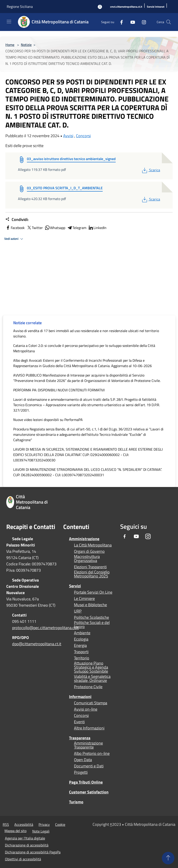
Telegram (77, 228)
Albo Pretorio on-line (92, 753)
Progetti (81, 772)
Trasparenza (80, 738)
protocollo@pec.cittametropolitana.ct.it (45, 628)
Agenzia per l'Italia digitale (25, 838)
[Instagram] (142, 22)
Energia (80, 645)
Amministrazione (84, 539)
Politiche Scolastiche (91, 617)
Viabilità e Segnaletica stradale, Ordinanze (92, 679)
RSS (6, 824)
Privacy (44, 824)
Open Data (83, 760)
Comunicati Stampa (91, 703)
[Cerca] (169, 22)
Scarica (151, 170)
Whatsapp (55, 228)
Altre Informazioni (89, 728)
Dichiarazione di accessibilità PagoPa (33, 852)
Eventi (79, 722)
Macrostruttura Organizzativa (87, 559)
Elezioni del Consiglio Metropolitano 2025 (92, 574)
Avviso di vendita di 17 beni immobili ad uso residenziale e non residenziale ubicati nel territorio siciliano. (86, 333)
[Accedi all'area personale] (100, 7)
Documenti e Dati (89, 766)
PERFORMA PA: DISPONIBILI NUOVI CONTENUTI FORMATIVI (59, 390)
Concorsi (83, 136)
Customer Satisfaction (89, 792)
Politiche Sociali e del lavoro (92, 625)
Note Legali (41, 831)
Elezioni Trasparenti (90, 567)
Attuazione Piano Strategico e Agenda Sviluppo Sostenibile (91, 667)
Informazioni (80, 697)
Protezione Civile (88, 687)
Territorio (82, 658)
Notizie (26, 45)
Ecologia (81, 639)
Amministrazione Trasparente (88, 745)
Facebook (15, 228)
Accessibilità (24, 824)
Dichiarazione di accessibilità (27, 845)
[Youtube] (131, 22)
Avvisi (68, 136)
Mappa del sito (15, 831)
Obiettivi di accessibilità (23, 859)
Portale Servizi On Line (93, 592)
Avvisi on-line (86, 709)
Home (10, 45)
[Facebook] (120, 22)
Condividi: (17, 220)
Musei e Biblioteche (90, 605)
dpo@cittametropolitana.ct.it (37, 644)
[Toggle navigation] (9, 22)
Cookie (60, 824)
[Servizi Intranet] (156, 7)
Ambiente (82, 633)
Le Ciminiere (84, 599)
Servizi (75, 586)
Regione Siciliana (20, 7)
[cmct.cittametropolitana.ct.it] (126, 7)
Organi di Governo (89, 551)
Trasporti (81, 652)
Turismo (76, 802)
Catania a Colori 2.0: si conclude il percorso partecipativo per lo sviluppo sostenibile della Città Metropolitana (84, 348)
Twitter (35, 228)
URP (78, 611)
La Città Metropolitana (93, 545)
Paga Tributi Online (86, 782)
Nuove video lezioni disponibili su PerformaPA (48, 420)
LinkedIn (97, 228)
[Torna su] (168, 858)
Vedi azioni (14, 239)
